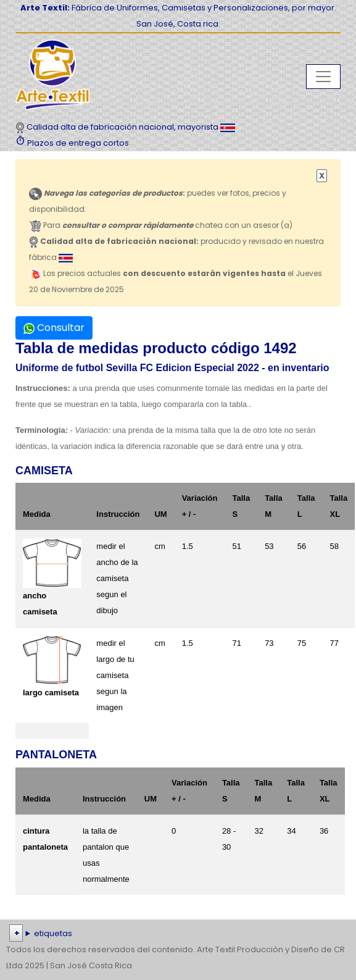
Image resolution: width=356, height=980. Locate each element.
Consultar (54, 328)
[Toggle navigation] (323, 77)
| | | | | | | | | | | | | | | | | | (178, 934)
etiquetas (53, 933)
